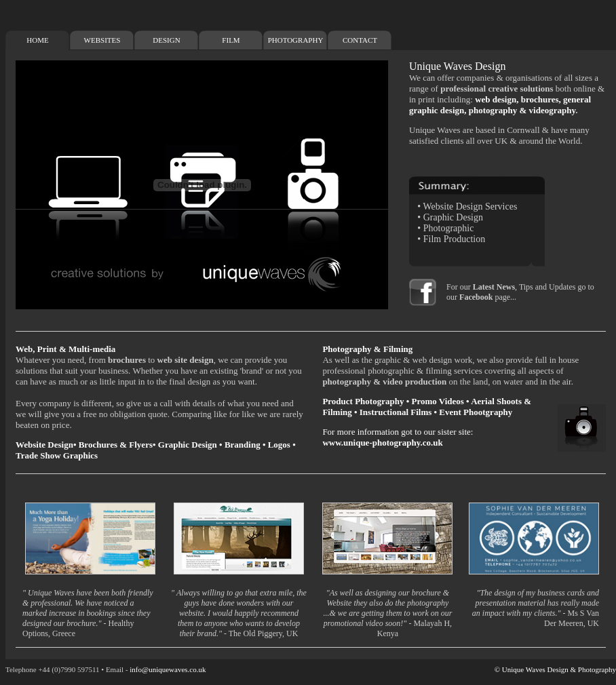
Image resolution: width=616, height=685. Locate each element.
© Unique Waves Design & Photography (555, 669)
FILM (231, 40)
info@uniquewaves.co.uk (168, 669)
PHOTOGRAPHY (296, 40)
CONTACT (360, 40)
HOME (37, 40)
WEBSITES (102, 40)
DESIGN (166, 40)
